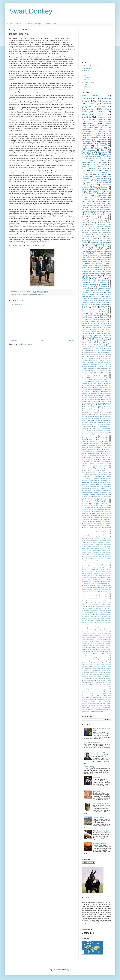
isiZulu (109, 521)
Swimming (84, 581)
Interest (95, 232)
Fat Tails (92, 484)
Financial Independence (105, 545)
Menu (90, 560)
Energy (84, 219)
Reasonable (106, 570)
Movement (96, 351)
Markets (93, 322)
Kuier (83, 494)
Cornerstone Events (96, 535)
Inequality (105, 231)
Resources (106, 420)
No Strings (107, 665)
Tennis (84, 426)
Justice (103, 415)
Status (93, 694)
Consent (105, 260)
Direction (107, 618)
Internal (90, 645)
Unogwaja (85, 244)
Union (108, 703)
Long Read (87, 496)
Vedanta (91, 585)
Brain (92, 529)
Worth (91, 467)
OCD (110, 667)
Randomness (101, 225)
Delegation (98, 477)
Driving (107, 541)
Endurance (99, 148)
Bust (92, 599)
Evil (85, 411)
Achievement (87, 523)
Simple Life (97, 576)
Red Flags (86, 678)
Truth (104, 168)
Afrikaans (88, 337)
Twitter (48, 24)
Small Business (106, 399)
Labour (92, 219)
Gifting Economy (87, 391)
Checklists (84, 533)
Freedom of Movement (101, 320)
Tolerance (106, 461)
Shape (107, 688)
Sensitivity (84, 688)
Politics (99, 134)
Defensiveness (86, 477)
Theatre (92, 366)
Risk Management (98, 279)
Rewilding (108, 380)
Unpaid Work (97, 519)
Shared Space (106, 326)
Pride (102, 674)
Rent (99, 508)
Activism (94, 523)
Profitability (97, 453)
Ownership (98, 240)
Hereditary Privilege (101, 339)
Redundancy (105, 395)
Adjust (99, 368)
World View (97, 291)
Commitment (86, 283)
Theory (98, 700)
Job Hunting (104, 362)
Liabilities (107, 651)
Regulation (85, 508)
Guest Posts (87, 71)
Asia (83, 211)
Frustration (85, 634)
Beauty (91, 432)
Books (92, 104)
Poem (108, 672)
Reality (91, 304)
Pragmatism (85, 504)
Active (97, 467)
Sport (93, 164)
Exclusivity (108, 543)
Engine (100, 114)
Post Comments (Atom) (25, 344)
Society (102, 459)
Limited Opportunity (95, 448)
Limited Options (96, 494)
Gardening (106, 634)
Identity (90, 127)
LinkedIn (18, 24)
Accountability (88, 403)
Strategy (107, 694)
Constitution (94, 347)
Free (107, 440)
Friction (107, 360)
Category (92, 471)
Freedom (85, 256)
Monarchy (105, 302)
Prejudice (85, 205)
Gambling (92, 442)
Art (55, 24)
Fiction (102, 411)
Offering (108, 211)
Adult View (106, 428)
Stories (102, 129)
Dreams (86, 409)
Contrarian (85, 360)
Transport (92, 702)
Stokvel (100, 513)
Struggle (102, 696)
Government (86, 289)
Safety (109, 364)
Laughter (94, 649)
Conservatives (86, 318)
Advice (88, 269)
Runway (89, 682)
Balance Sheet (86, 595)
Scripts (88, 574)
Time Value (99, 583)
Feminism (108, 261)
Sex (85, 512)
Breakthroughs (97, 597)
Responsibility (99, 380)
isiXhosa (94, 308)
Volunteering (93, 465)
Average (92, 469)
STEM (99, 397)
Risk (84, 121)
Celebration (106, 603)
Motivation (99, 211)
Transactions (89, 345)
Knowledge (101, 146)
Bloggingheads (107, 527)
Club (86, 436)
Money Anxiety (94, 294)
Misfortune (94, 659)
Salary (91, 382)
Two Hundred (97, 791)
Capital (104, 150)
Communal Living (104, 358)
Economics (102, 175)
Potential (89, 453)
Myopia (100, 663)
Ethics (99, 261)
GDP (108, 546)
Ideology (103, 488)
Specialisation (88, 353)
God (97, 638)
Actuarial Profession (92, 327)
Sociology (108, 690)
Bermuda (108, 469)
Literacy (84, 655)
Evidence (97, 624)
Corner (85, 610)
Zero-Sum (90, 711)
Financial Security (100, 187)
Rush (101, 682)
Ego (106, 234)
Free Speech (97, 271)
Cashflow (99, 603)
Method (107, 657)
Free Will (88, 339)
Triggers (106, 702)
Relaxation (87, 80)
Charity (104, 197)
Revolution (92, 422)
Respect (94, 209)
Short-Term (92, 424)
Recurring (108, 676)
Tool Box (85, 463)
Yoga (109, 134)
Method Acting (86, 659)
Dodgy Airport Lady (105, 407)
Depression (92, 438)
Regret (102, 678)
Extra (91, 545)
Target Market (96, 581)
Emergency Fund (96, 409)
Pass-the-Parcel (100, 393)
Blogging (85, 191)
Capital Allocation (87, 434)
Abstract (98, 428)
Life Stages (99, 653)
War (109, 148)
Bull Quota (98, 275)
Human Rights (91, 277)
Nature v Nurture (86, 665)
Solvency (106, 512)
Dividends (105, 479)
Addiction (84, 591)
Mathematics (97, 496)
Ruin (85, 382)
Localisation (98, 177)
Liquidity (91, 417)
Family (91, 225)
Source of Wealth (96, 577)
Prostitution (106, 453)
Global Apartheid (97, 331)
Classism (93, 358)
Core (110, 609)
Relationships (88, 87)
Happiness (102, 119)
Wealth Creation (104, 465)
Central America (106, 434)
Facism (86, 626)
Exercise (86, 73)
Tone (85, 702)
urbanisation (95, 355)
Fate (96, 545)
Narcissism (106, 663)
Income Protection (102, 490)
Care (108, 531)
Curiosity (95, 407)
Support (108, 343)
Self (106, 179)
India (91, 444)
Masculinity (105, 391)
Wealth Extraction (86, 587)
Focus (92, 287)
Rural (95, 682)
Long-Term (97, 191)
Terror (83, 700)
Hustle (92, 642)
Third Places (97, 461)
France (100, 632)
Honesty (105, 238)
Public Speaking (88, 395)
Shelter (84, 690)
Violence (99, 366)
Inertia (84, 267)
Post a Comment (17, 304)
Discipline (85, 312)
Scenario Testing (91, 457)
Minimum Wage (86, 419)
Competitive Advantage (89, 285)
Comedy (84, 475)
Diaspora (90, 618)
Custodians (86, 199)
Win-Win (91, 428)
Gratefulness (90, 640)
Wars (102, 585)
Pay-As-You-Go (87, 670)
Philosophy (86, 134)
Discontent (108, 539)
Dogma (95, 541)
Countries (87, 117)
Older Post (71, 341)
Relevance (108, 678)
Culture (88, 201)
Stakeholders (86, 513)
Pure (90, 676)
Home (10, 24)
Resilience (86, 148)
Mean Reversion (92, 498)
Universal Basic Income (91, 66)
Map (108, 558)
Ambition (107, 523)
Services (108, 510)
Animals (96, 591)
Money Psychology (104, 659)
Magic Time (97, 777)
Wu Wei (88, 213)
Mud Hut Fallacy (107, 562)
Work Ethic (101, 521)
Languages (91, 150)
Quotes (109, 341)
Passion (88, 291)
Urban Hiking (98, 705)
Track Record (107, 583)
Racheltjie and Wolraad (100, 753)
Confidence (97, 229)
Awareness (106, 593)
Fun (94, 413)
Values (86, 355)
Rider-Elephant (106, 232)
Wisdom (98, 709)
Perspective (107, 314)
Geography (97, 636)
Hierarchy (95, 231)
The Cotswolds (91, 700)
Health (95, 289)
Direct (101, 618)
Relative (91, 380)
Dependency (105, 616)
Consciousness (96, 329)
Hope (97, 488)
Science (84, 306)
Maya (83, 498)
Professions (87, 506)
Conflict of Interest (104, 533)
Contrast (84, 609)
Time (84, 114)
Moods (92, 661)
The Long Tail (106, 581)
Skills (84, 164)
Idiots (109, 488)
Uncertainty (100, 345)
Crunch (95, 612)
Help (99, 442)
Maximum (106, 496)
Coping (105, 609)
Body (91, 356)
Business (103, 164)
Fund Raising (93, 634)
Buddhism (106, 597)
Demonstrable (96, 616)
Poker (100, 341)
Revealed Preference (88, 397)
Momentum (85, 393)
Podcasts (102, 672)
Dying (108, 620)
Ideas (84, 162)
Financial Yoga (27, 294)
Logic (109, 494)
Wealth (92, 227)
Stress (102, 250)
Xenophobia (107, 267)
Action (96, 403)
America (91, 430)
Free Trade (96, 546)
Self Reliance (90, 399)
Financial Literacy (99, 628)
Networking (94, 364)
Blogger (68, 970)
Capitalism (107, 121)
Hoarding (97, 391)
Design (90, 539)
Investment (86, 129)
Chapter (100, 471)
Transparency (107, 353)
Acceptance (98, 236)
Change (90, 211)
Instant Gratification (106, 554)
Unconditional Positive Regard (89, 703)
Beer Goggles (95, 595)
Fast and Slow (100, 626)
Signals (87, 316)
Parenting (88, 263)
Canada (98, 599)
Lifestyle (107, 653)
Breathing (87, 78)
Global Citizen (88, 68)
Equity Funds (100, 543)
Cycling (84, 539)
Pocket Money (94, 672)
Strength (99, 335)
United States (93, 384)
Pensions (90, 451)
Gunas (86, 642)
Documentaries (86, 389)
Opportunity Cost (93, 566)
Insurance (85, 232)
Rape (95, 676)
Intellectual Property (88, 415)
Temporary (87, 461)
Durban (102, 620)
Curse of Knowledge (104, 612)
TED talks (94, 154)
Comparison (99, 269)
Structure (94, 696)
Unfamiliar (101, 703)
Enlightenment (100, 622)
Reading (97, 395)
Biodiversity (99, 432)
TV (90, 581)
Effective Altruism (86, 543)
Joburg (84, 647)
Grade (83, 640)
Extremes (85, 484)
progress (102, 132)
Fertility (99, 484)
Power (91, 420)
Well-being (95, 587)
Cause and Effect (100, 356)
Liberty (84, 653)
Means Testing (91, 657)
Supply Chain (105, 515)
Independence (86, 240)
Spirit (83, 579)
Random (89, 193)
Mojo (99, 560)
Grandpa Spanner (87, 552)
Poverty (85, 142)
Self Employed (105, 684)
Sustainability (91, 168)
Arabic (109, 591)
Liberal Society (106, 289)
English (84, 440)
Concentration (104, 436)
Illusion (90, 554)
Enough (108, 236)
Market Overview (105, 655)
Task (103, 698)
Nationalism (92, 123)
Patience (102, 364)
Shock (91, 576)
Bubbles (104, 281)
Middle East (94, 302)
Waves (109, 401)
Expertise (86, 545)
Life (88, 494)
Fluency (109, 630)
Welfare (84, 467)
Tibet (93, 583)
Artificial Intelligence (104, 227)
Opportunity (105, 419)
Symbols (97, 698)
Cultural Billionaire (97, 293)
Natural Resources (96, 564)
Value (84, 171)
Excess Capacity (98, 389)
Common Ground (105, 607)
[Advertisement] (42, 323)
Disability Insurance (98, 539)
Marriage (84, 560)
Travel (94, 142)
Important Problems (100, 203)
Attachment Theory (96, 593)
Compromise (93, 533)
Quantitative (94, 324)
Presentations (86, 275)
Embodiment (86, 248)
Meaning (105, 248)
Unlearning (105, 217)
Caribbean (106, 368)
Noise (93, 185)
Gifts (85, 486)
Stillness (95, 316)
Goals (106, 312)
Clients (84, 607)
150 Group (103, 246)
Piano (103, 451)
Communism (102, 283)
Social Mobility (106, 576)
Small (100, 424)
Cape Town (106, 599)
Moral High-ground (100, 661)
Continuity (84, 535)
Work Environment (89, 181)
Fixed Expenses (98, 349)
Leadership (85, 364)
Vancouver (106, 705)
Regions (84, 380)
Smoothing (101, 690)
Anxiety (102, 403)
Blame (83, 597)
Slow (90, 512)
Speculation (106, 577)
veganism (102, 587)
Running (88, 234)
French (103, 546)
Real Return (97, 570)
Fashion (92, 626)
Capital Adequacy (99, 531)
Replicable (106, 508)
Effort (107, 438)
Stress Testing (86, 696)
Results (98, 680)
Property (97, 333)
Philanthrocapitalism (95, 378)
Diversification (87, 541)
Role (83, 574)
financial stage (98, 711)
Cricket (103, 610)
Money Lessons (107, 560)
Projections (106, 506)
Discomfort (89, 254)
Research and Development (90, 455)
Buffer (94, 121)
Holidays (100, 413)
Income (107, 413)
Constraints (104, 285)
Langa (88, 649)
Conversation (18, 294)
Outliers (92, 341)
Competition (88, 387)
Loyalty (98, 558)
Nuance (104, 667)
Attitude (92, 525)
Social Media (104, 209)
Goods (92, 486)
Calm (94, 405)
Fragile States (92, 632)
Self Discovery (96, 684)
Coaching (90, 607)
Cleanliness (91, 473)
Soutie (97, 199)
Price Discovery (88, 144)
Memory (108, 213)
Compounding (106, 181)
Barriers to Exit (103, 219)
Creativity (104, 142)
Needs (94, 665)
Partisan (94, 669)
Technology (103, 144)
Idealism (98, 642)
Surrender (106, 579)
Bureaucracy (85, 599)
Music (84, 304)
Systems (96, 401)
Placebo (84, 568)
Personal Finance (89, 197)
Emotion (96, 248)
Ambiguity (96, 260)
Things (104, 700)
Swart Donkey (31, 11)
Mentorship (105, 374)
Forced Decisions (91, 238)
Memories (96, 374)
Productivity (90, 246)
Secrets (101, 457)
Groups (84, 362)
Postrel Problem (87, 258)
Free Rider (106, 632)
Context (95, 310)
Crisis (107, 537)
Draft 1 (100, 438)
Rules (106, 294)
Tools (89, 426)
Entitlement (92, 440)
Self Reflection (98, 686)
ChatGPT (84, 605)
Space (88, 183)
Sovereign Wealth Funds (90, 296)
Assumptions (85, 525)
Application (103, 591)
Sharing (94, 306)
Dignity (96, 618)
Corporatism (87, 407)
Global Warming (94, 550)
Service (103, 574)
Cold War (85, 293)
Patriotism (108, 244)
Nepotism (100, 665)
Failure (84, 349)
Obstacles (106, 564)
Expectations (96, 244)
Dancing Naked (99, 614)
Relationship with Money (90, 326)
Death (88, 616)
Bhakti (95, 527)
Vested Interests (86, 707)
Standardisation (86, 694)
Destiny (84, 618)
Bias (87, 229)
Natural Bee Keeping (90, 500)
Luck (103, 558)
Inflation (106, 444)
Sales (99, 422)
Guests (109, 640)
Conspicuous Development (102, 337)
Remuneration (85, 572)
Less (95, 651)
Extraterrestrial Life (106, 624)
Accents (96, 589)
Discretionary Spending (101, 387)
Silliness (89, 690)
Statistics (106, 424)
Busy (106, 291)
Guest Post (86, 119)
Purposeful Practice (102, 258)
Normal (94, 667)
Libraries (90, 653)
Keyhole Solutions (100, 647)
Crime (102, 537)
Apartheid (90, 138)
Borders (91, 386)
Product (98, 568)
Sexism (86, 366)
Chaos (109, 356)
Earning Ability (96, 312)
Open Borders (100, 376)
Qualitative (107, 333)
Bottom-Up (87, 405)
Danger (107, 614)
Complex (107, 199)
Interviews (97, 492)
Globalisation (87, 132)
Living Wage (87, 558)
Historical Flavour (98, 817)
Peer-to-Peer (97, 670)
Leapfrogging (106, 649)
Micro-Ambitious (88, 189)
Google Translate (105, 638)
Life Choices (86, 374)
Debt (98, 234)
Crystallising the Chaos (100, 843)
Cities (98, 179)
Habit (101, 223)
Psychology (103, 152)
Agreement (107, 252)
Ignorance (97, 300)
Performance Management (99, 273)
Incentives (34, 294)
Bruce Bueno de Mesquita (92, 742)
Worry (107, 384)
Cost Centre (104, 475)
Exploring (106, 482)
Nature (91, 376)
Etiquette (90, 624)
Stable (107, 692)
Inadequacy (88, 490)
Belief (109, 525)
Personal (84, 378)
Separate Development (96, 688)
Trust (90, 173)
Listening (85, 177)
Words (104, 709)
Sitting (95, 690)
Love (83, 314)
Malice (97, 655)
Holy (92, 488)
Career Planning (88, 160)
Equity (92, 372)
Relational (93, 508)
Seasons (106, 397)
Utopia (101, 384)
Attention (84, 469)
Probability (85, 676)
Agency (84, 430)
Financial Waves (103, 265)
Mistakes (84, 376)
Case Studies (91, 603)
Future (84, 442)
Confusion (85, 370)
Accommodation (105, 589)
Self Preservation (86, 686)
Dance (84, 265)
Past (108, 566)
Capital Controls (86, 601)
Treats (100, 702)
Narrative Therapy (95, 267)
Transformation (86, 517)
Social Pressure (86, 577)
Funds (100, 634)
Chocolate (96, 605)
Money (107, 104)
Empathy (93, 223)
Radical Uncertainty (87, 570)
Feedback (107, 171)
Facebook (28, 24)
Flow (85, 85)
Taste (108, 698)
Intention (84, 645)
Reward (93, 572)
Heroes (106, 442)
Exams (87, 331)
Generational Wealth (87, 636)
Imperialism (86, 166)
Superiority (97, 579)
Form (85, 632)
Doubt (84, 287)
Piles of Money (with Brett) (101, 831)
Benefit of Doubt (88, 527)
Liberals (108, 331)
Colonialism (102, 117)
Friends (108, 275)
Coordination (97, 609)
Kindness (108, 349)
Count (84, 438)
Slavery (93, 250)
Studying (99, 343)
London (106, 448)
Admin (90, 591)
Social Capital (97, 512)
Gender (99, 372)
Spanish (92, 692)
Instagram (39, 24)
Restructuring (91, 680)
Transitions (100, 463)
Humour (84, 554)
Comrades (85, 310)
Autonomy (98, 263)
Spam (85, 692)
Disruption (96, 479)
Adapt (103, 355)
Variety (85, 585)
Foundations (103, 254)
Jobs (97, 415)
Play (110, 670)
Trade (104, 162)
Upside (91, 705)
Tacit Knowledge (105, 207)
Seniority (106, 686)
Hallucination (93, 362)
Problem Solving (96, 205)
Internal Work (86, 446)
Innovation (99, 643)
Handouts (97, 552)
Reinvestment (86, 236)
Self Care (108, 457)
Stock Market (88, 401)
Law (99, 649)
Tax (102, 296)
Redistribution (94, 678)
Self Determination (99, 510)
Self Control (89, 335)
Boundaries (99, 386)
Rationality (105, 324)
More (100, 450)
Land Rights (108, 556)
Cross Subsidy (87, 612)
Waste (107, 585)
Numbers (96, 419)
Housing (84, 444)
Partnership (101, 669)
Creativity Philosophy (94, 610)
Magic (97, 417)
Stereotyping (100, 694)
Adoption (101, 523)
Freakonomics (87, 546)
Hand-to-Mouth (93, 217)
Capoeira (97, 434)
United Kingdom (94, 136)
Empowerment (101, 195)
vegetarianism (96, 252)
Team (103, 401)
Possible (106, 502)
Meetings (100, 657)
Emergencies (94, 360)
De (83, 616)
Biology (107, 432)
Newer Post (13, 341)
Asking (109, 201)
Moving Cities (87, 663)
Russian (107, 682)
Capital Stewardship (97, 601)
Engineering (91, 622)
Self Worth (95, 574)
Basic (84, 217)
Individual (98, 444)
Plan (86, 209)
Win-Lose (93, 521)
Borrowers (86, 529)
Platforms (104, 670)
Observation (87, 669)
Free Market (107, 484)
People (97, 451)
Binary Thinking (105, 595)
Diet (85, 75)
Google (99, 486)
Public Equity (105, 568)
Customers (85, 614)
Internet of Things (99, 645)
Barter (104, 525)
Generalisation (95, 548)
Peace (109, 393)
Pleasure (86, 672)
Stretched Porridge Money (101, 803)
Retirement (85, 260)
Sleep (98, 399)
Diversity (84, 620)
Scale (98, 304)
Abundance (104, 308)
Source (97, 382)
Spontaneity (100, 692)
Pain (108, 376)
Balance (109, 403)
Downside (96, 620)
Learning (100, 112)
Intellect (107, 643)
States (104, 382)
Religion (85, 146)
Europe (108, 166)
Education (103, 160)
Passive (84, 502)
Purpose (85, 324)
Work (109, 136)
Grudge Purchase (100, 640)
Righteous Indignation (103, 572)
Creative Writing (87, 261)
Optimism (102, 566)
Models (101, 498)
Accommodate (91, 368)
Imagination (106, 642)
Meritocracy (41, 294)
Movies (108, 191)
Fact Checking (93, 411)
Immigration (86, 140)
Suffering (95, 515)
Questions (88, 215)
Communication (90, 98)
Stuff (108, 696)
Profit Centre (97, 506)
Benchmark (100, 469)
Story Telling (89, 343)
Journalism (90, 647)
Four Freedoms (103, 287)
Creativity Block (104, 370)
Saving (89, 510)
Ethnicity (84, 624)
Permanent (92, 502)
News (92, 393)
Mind (95, 560)
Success (99, 201)
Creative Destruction (97, 221)
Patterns (84, 420)
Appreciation (99, 430)
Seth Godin (87, 459)
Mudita (94, 663)
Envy (108, 622)
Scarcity (106, 304)
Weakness (90, 709)
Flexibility (85, 231)
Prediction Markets (94, 674)
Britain (86, 471)
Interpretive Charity (98, 446)
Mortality (86, 562)
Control (105, 310)
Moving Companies (95, 562)
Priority (107, 674)
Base (106, 263)
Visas (99, 707)
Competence (94, 436)
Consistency (94, 370)
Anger (94, 281)
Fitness (98, 630)
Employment (94, 480)
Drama (101, 541)
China (86, 358)
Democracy (96, 156)
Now (99, 667)
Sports (90, 579)
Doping (90, 620)
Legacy (84, 651)
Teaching (108, 335)
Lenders (89, 651)
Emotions (98, 166)
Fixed (103, 630)
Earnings (84, 480)
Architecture (105, 467)
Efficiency (85, 372)
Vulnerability (106, 707)
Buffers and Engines (87, 531)
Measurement (105, 417)
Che (90, 605)
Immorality (84, 643)
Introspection (94, 556)
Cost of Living (94, 537)
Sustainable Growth (101, 215)
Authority (99, 525)
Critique (109, 610)
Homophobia (105, 552)
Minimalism (92, 450)
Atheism (84, 432)
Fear (90, 349)
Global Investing (90, 638)
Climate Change (103, 473)
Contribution (94, 475)
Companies (108, 386)
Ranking (98, 420)
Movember (108, 498)
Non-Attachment (86, 667)
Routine (103, 455)
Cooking (90, 609)
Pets (100, 502)
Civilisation (104, 316)
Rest (85, 680)
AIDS (91, 589)
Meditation (104, 256)
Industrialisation (86, 492)
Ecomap (84, 622)
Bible (100, 527)
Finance (92, 265)
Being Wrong (102, 193)
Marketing (94, 256)
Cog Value (108, 405)
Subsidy (84, 698)
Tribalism (96, 517)
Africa (84, 154)
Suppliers (90, 698)
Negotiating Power (104, 500)
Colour (96, 607)
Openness (84, 566)
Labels (101, 556)
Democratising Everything (103, 318)
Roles (84, 510)
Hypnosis (106, 372)
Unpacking (85, 705)
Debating (99, 298)
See (83, 399)
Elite (94, 543)
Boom (89, 597)
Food (89, 413)
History (103, 127)
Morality (84, 250)
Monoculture (85, 661)
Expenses (97, 482)
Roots (104, 680)
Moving (109, 661)
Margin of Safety (94, 314)
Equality (87, 320)
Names (86, 564)
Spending (104, 306)
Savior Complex (86, 684)
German (103, 548)
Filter (101, 360)
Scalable (106, 422)
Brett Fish (107, 529)
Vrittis (97, 585)
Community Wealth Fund (96, 158)
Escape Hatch (86, 482)
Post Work (106, 378)
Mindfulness (104, 322)
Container (103, 138)
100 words (90, 96)
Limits (104, 494)
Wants (83, 709)
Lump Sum (91, 655)
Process (88, 333)
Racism (94, 162)
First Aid (92, 630)
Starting (94, 513)
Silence (95, 459)
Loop (93, 558)
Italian (107, 645)
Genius (107, 389)
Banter (84, 386)
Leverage (100, 651)
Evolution (108, 329)
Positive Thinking (89, 82)
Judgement (105, 492)
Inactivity (92, 643)
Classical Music (105, 605)
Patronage (108, 669)
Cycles (91, 614)
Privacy (94, 504)
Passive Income (106, 351)
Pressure (91, 568)
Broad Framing (89, 767)
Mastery (84, 450)
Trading (92, 463)
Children (100, 405)
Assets (107, 430)
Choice (84, 221)
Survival (109, 459)
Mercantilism (88, 351)
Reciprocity (101, 676)
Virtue (94, 707)
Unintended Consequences (99, 242)
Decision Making (96, 106)
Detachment (98, 213)
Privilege (108, 156)
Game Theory (85, 548)
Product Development (105, 504)
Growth (84, 322)
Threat (109, 700)
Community (88, 109)
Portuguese (85, 674)
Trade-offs (85, 308)
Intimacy (86, 556)
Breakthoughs (99, 529)
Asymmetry (87, 593)
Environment (107, 409)
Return (84, 422)
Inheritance (96, 554)
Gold (102, 550)
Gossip (107, 550)
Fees (90, 628)
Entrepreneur (105, 480)
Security (84, 424)
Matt (83, 657)
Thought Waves (86, 583)
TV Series (97, 353)
